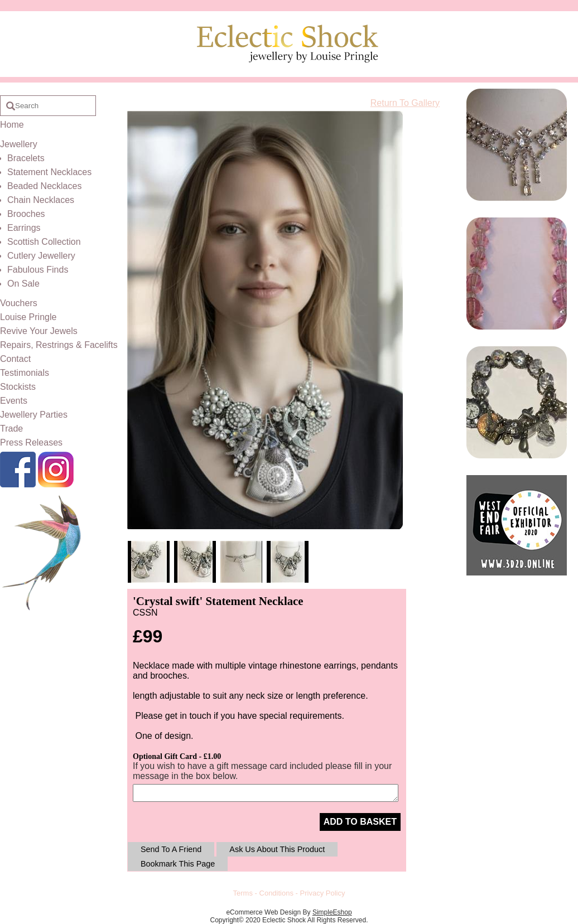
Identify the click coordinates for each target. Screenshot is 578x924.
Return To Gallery (405, 103)
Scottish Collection (44, 242)
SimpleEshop (332, 912)
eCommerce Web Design (263, 912)
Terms (243, 893)
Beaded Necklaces (44, 186)
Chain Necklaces (41, 200)
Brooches (26, 214)
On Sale (23, 284)
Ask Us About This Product (277, 849)
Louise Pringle (28, 317)
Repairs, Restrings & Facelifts (59, 345)
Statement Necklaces (49, 172)
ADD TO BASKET (360, 822)
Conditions (276, 893)
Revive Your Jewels (39, 331)
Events (14, 401)
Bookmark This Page (178, 864)
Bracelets (26, 158)
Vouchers (19, 303)
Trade (11, 429)
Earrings (24, 228)
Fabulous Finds (38, 270)
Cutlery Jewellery (41, 256)
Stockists (18, 387)
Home (12, 125)
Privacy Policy (323, 893)
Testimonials (25, 373)
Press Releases (31, 442)
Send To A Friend (171, 849)
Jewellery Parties (34, 415)
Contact (15, 359)
